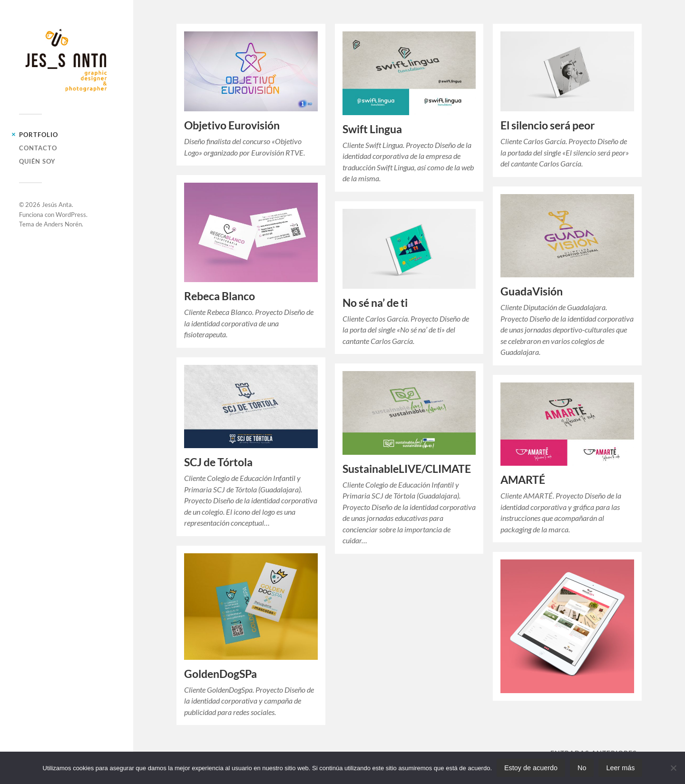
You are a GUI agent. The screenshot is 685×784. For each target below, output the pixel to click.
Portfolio (39, 135)
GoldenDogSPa (220, 674)
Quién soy (37, 161)
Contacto (38, 148)
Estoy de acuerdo (531, 768)
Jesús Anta (57, 205)
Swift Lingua (372, 129)
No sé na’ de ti (375, 303)
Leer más (620, 768)
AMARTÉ (523, 480)
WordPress (71, 215)
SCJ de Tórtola (218, 462)
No (582, 768)
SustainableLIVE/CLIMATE (407, 469)
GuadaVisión (532, 291)
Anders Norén (63, 224)
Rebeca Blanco (220, 296)
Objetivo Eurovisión (232, 125)
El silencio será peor (548, 125)
